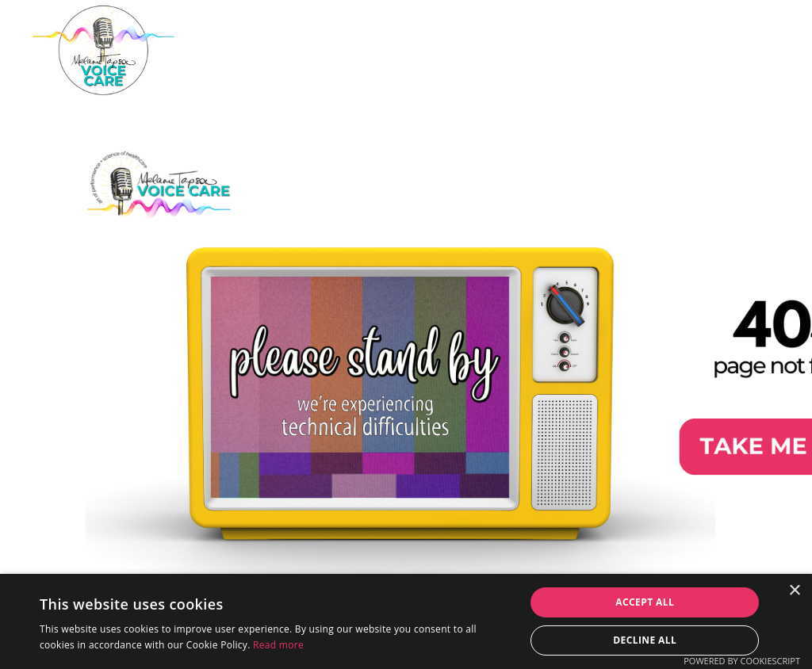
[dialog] (406, 621)
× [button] (794, 591)
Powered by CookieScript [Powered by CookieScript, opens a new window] (742, 661)
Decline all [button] (645, 640)
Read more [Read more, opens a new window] (278, 645)
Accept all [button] (645, 602)
